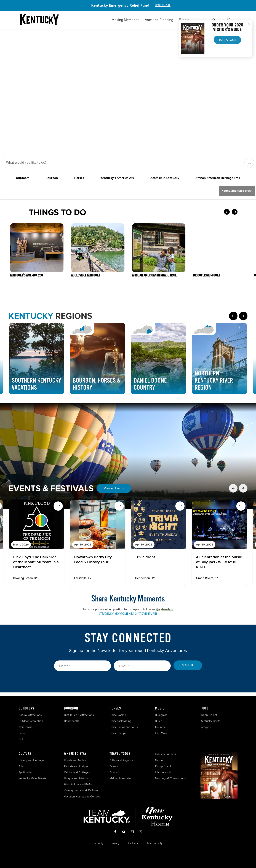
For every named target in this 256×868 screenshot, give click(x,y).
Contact (114, 772)
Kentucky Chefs (210, 721)
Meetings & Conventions (170, 778)
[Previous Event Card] (233, 488)
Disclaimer (133, 843)
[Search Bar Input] (124, 162)
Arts (21, 766)
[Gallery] (128, 5)
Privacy (115, 843)
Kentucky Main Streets (32, 778)
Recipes (206, 727)
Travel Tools (120, 754)
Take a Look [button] (227, 40)
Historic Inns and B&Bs (78, 784)
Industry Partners (165, 754)
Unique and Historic (76, 778)
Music (160, 708)
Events (184, 20)
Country (160, 727)
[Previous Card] (227, 212)
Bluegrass (161, 715)
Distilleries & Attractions (79, 715)
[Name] (82, 666)
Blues (158, 721)
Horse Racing (118, 715)
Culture (25, 754)
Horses (115, 708)
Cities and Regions (121, 760)
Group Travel (163, 766)
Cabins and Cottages (77, 772)
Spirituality (25, 772)
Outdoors (26, 708)
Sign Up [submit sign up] (188, 665)
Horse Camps (118, 733)
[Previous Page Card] (233, 316)
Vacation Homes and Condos (82, 796)
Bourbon (71, 708)
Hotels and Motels (75, 760)
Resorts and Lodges (76, 766)
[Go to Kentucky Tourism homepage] (39, 20)
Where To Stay (75, 754)
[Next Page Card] (243, 316)
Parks (22, 733)
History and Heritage (32, 760)
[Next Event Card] (243, 488)
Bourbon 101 (71, 721)
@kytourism (165, 609)
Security (99, 843)
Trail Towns (25, 727)
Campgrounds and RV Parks (81, 790)
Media (159, 760)
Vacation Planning (159, 20)
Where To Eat (209, 715)
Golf (21, 739)
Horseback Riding (120, 721)
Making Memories (125, 20)
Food (204, 708)
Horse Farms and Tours (124, 727)
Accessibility (155, 843)
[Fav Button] (58, 506)
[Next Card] (242, 212)
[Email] (142, 666)
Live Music (162, 733)
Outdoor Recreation (31, 721)
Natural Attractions (30, 715)
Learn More (163, 5)
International (163, 772)
